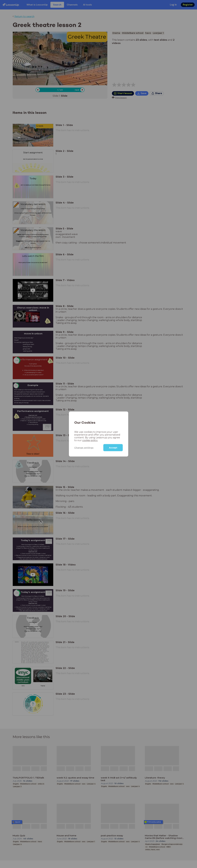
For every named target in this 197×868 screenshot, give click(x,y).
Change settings (84, 448)
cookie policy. (90, 440)
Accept (113, 448)
